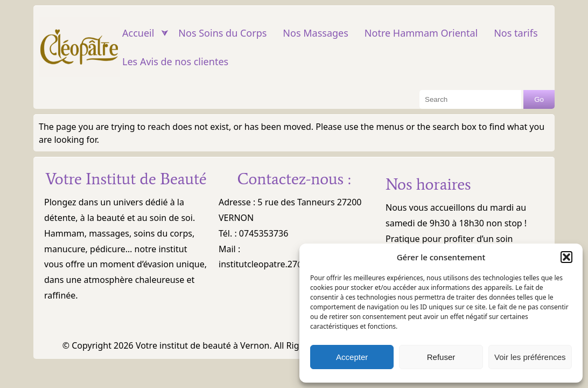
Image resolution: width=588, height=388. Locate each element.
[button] (566, 257)
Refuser (441, 357)
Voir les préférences (530, 357)
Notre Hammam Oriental (421, 33)
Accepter (352, 357)
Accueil (138, 33)
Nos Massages (315, 33)
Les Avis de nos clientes (175, 61)
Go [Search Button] (539, 99)
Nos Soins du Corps (222, 33)
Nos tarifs (516, 33)
